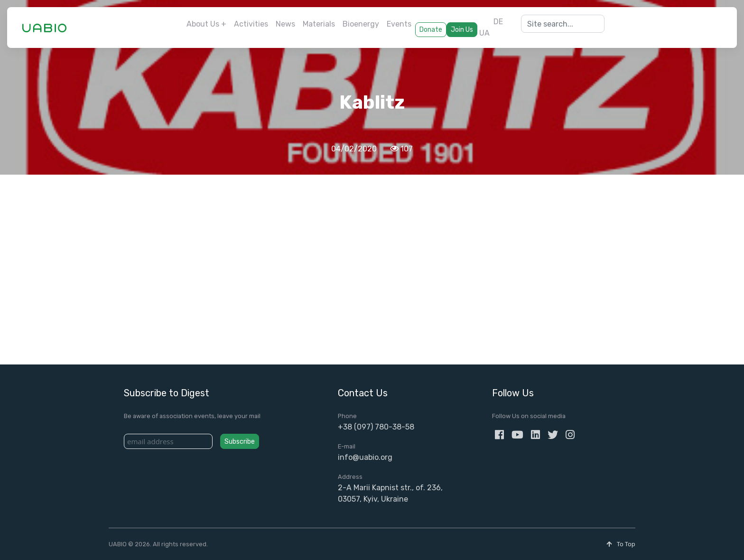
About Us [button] (203, 24)
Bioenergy (361, 24)
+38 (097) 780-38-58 (376, 427)
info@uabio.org (365, 457)
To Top (621, 544)
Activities (251, 24)
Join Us (462, 30)
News (285, 24)
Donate (431, 30)
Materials (319, 24)
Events (399, 24)
